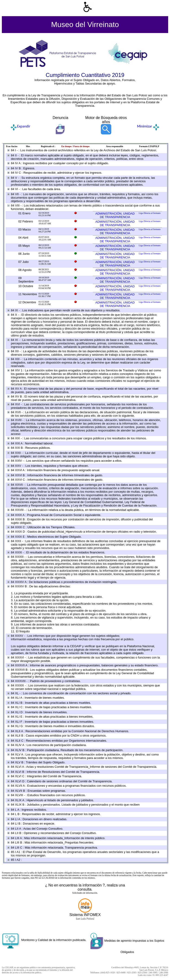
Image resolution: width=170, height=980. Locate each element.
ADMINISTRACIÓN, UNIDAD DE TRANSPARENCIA (115, 215)
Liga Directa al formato (150, 213)
